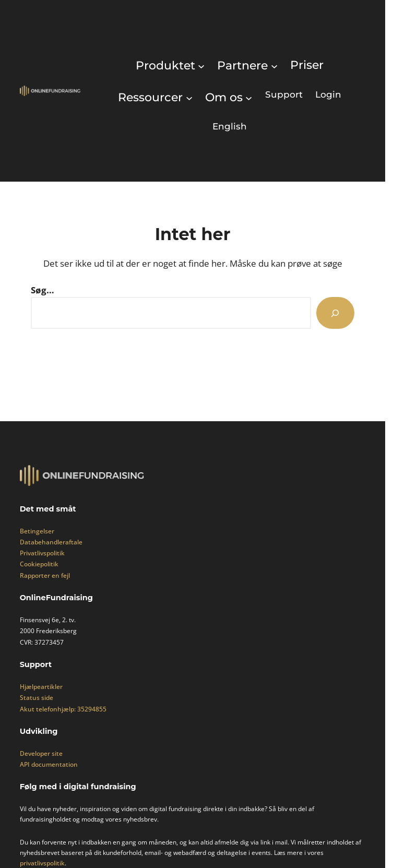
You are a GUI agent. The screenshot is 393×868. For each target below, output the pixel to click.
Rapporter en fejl (45, 575)
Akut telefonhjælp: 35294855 (63, 709)
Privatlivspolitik (42, 553)
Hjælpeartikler (41, 687)
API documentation (49, 764)
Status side (37, 698)
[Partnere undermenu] (247, 66)
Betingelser (37, 531)
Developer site (41, 753)
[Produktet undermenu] (170, 66)
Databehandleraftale (51, 542)
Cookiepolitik (39, 564)
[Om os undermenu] (229, 97)
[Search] (335, 313)
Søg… (43, 290)
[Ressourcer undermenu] (155, 97)
